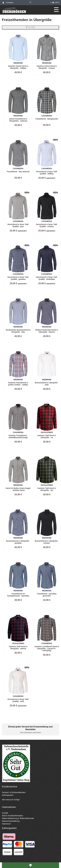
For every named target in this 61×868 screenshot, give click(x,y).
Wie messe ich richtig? (11, 800)
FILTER (30, 27)
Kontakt (5, 813)
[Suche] (30, 3)
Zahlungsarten (8, 795)
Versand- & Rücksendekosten (14, 792)
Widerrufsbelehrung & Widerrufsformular (18, 818)
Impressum (6, 824)
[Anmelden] (8, 3)
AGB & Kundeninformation (12, 816)
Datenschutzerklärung (11, 821)
